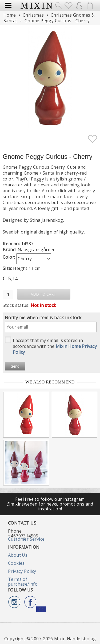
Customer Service (26, 539)
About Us (18, 555)
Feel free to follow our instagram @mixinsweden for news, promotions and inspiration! (50, 504)
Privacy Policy (22, 571)
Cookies (16, 563)
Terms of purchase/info (23, 582)
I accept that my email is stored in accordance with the (51, 346)
